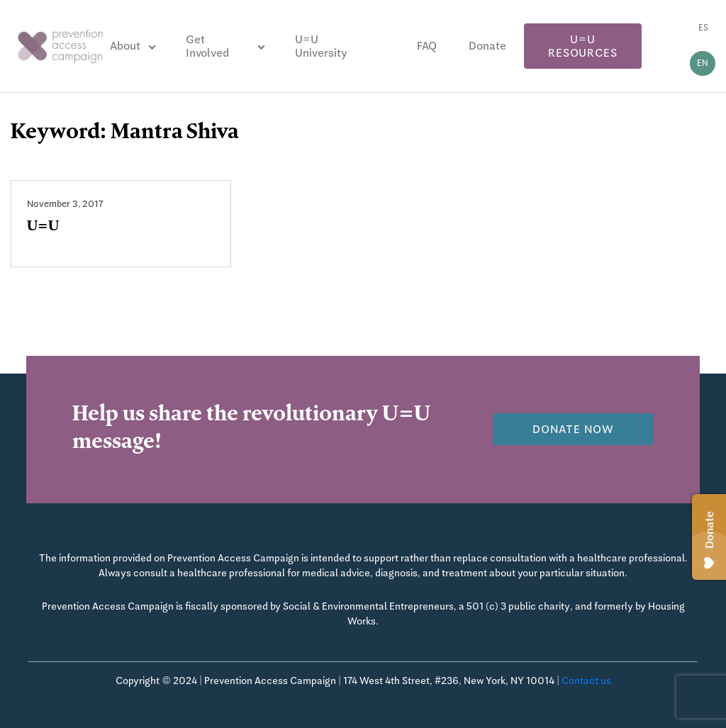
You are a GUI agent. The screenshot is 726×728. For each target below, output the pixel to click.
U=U (43, 228)
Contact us (586, 681)
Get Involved (207, 46)
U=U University (321, 46)
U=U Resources (582, 46)
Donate (487, 46)
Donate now (573, 429)
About (125, 46)
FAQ (427, 46)
